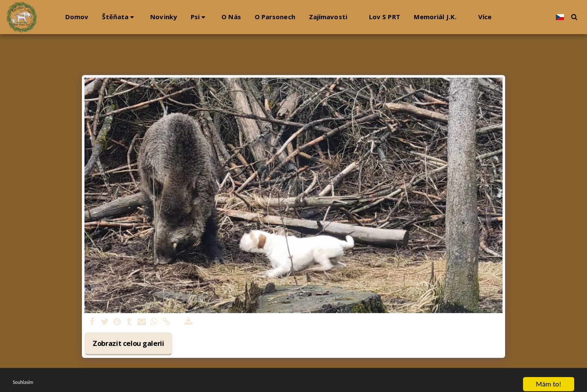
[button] (119, 17)
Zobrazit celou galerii (128, 343)
